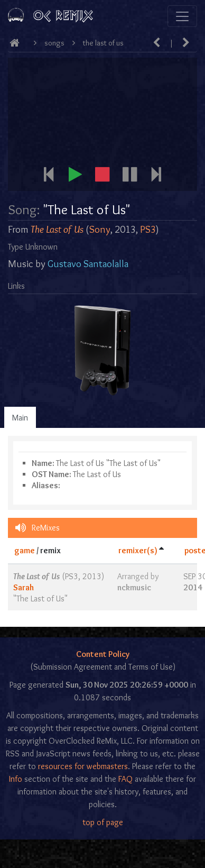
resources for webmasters (83, 766)
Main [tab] (20, 418)
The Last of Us (103, 43)
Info (16, 779)
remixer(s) (138, 550)
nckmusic (134, 587)
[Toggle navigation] (182, 16)
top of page (103, 822)
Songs (54, 43)
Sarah (24, 587)
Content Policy (103, 654)
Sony (100, 229)
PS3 (148, 229)
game (25, 550)
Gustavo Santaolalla (88, 264)
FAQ (125, 779)
